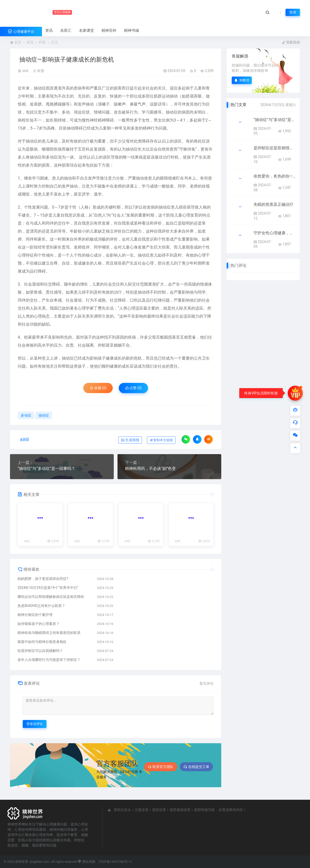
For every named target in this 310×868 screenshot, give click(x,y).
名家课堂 (86, 31)
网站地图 (86, 862)
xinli (25, 71)
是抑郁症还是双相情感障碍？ (275, 148)
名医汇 (66, 31)
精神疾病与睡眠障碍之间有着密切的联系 (49, 633)
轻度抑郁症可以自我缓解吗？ (40, 651)
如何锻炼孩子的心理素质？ (38, 624)
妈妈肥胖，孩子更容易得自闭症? (43, 579)
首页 (18, 42)
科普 (42, 42)
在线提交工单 (196, 767)
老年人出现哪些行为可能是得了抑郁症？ (49, 660)
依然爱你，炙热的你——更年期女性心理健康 (275, 176)
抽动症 (40, 88)
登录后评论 (35, 724)
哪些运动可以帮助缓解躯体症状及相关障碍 (51, 597)
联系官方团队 (161, 767)
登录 (293, 12)
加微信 (242, 80)
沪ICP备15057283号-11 (115, 862)
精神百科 (109, 31)
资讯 (49, 31)
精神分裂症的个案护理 (35, 615)
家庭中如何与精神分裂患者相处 (42, 642)
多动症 (52, 157)
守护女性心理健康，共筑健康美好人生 (275, 233)
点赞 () (134, 388)
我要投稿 (291, 42)
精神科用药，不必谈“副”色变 (150, 469)
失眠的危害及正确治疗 (273, 204)
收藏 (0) (98, 388)
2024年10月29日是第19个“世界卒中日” (48, 588)
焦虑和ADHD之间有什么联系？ (41, 606)
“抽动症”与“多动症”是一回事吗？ (46, 469)
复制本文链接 (161, 440)
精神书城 (131, 31)
